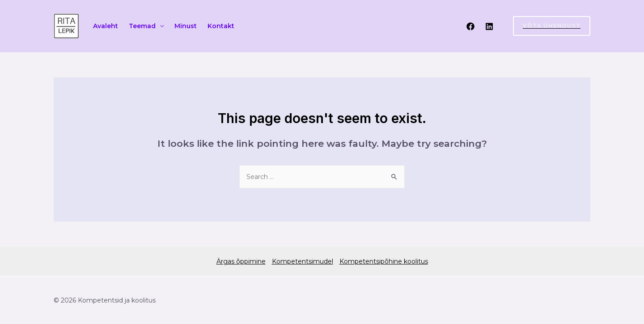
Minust (186, 26)
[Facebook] (470, 26)
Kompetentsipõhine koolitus (384, 261)
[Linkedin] (489, 26)
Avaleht (106, 26)
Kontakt (221, 26)
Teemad (142, 26)
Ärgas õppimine (241, 261)
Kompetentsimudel (303, 261)
